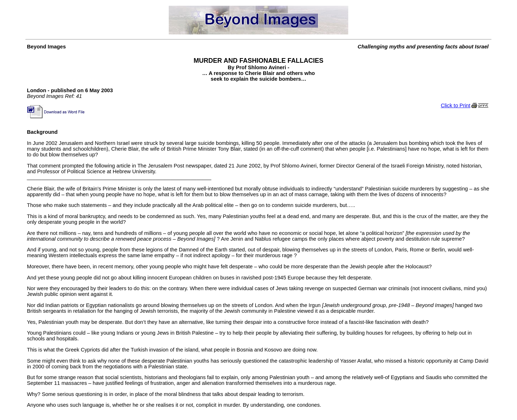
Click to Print (465, 105)
